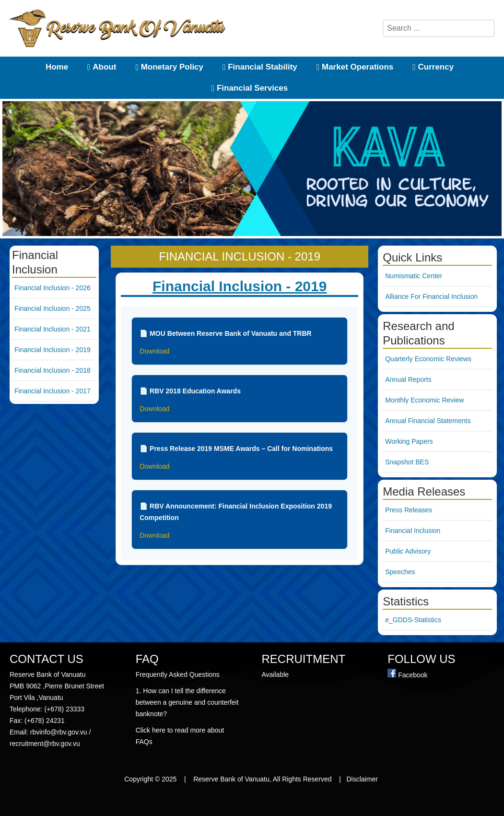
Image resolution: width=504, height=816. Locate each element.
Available (276, 674)
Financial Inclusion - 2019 (53, 350)
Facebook (413, 675)
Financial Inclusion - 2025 (53, 308)
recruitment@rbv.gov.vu (45, 744)
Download (154, 351)
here (160, 730)
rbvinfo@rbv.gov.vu (59, 732)
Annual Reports (408, 379)
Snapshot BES (407, 462)
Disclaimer (363, 779)
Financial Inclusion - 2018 (53, 370)
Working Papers (409, 441)
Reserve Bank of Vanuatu (231, 779)
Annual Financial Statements (428, 421)
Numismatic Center (414, 276)
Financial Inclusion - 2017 (53, 391)
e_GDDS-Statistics (413, 620)
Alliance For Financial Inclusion (431, 296)
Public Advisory (408, 551)
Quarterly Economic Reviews (428, 359)
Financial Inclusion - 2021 (53, 329)
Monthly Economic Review (424, 400)
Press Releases (409, 510)
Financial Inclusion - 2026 (53, 288)
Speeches (400, 572)
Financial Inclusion (413, 531)
